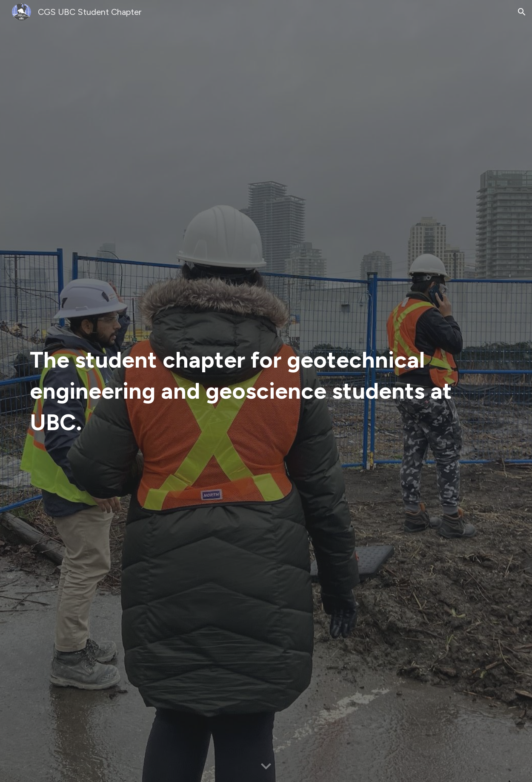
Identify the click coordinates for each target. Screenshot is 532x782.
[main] (245, 391)
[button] (522, 12)
